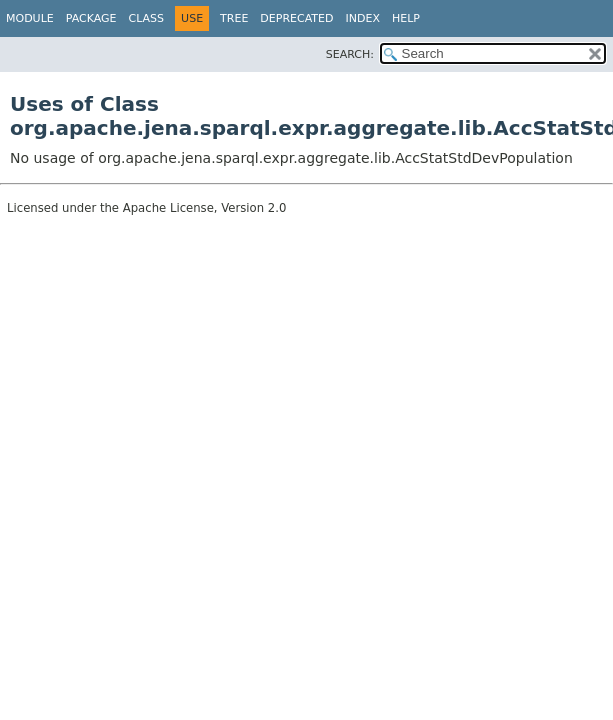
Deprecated (296, 18)
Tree (234, 18)
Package (91, 18)
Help (406, 18)
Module (30, 18)
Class (147, 18)
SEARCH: (350, 54)
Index (362, 18)
